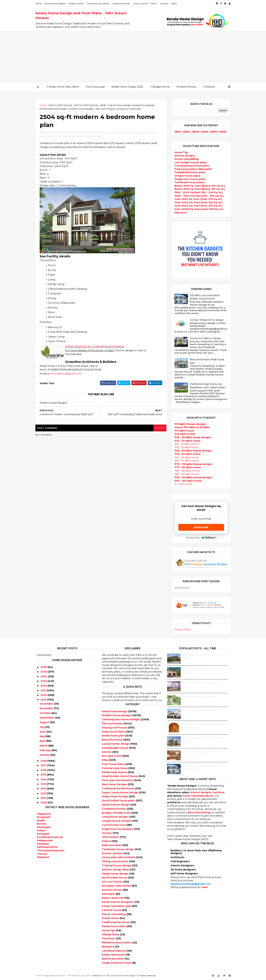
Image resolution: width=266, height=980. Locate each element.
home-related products (198, 796)
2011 (43, 793)
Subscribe (200, 527)
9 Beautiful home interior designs (202, 683)
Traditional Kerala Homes (119, 788)
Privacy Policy (181, 630)
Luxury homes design (116, 744)
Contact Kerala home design (205, 320)
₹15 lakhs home (183, 431)
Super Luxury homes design (120, 792)
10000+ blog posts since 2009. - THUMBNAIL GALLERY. (65, 975)
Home (40, 3)
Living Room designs (116, 817)
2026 (44, 667)
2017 (43, 765)
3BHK (194, 132)
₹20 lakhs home (183, 434)
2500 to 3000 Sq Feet (88, 105)
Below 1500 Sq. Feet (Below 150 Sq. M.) (198, 189)
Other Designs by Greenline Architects (96, 347)
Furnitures (109, 938)
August (44, 722)
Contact (166, 3)
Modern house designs (83, 109)
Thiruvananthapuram (51, 850)
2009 (44, 803)
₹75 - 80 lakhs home (186, 467)
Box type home (112, 756)
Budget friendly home (117, 813)
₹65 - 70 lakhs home (185, 461)
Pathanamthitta (47, 847)
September (47, 718)
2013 (43, 784)
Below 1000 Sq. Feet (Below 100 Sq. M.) (198, 186)
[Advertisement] (133, 56)
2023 (44, 681)
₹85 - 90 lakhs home (185, 474)
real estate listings (199, 812)
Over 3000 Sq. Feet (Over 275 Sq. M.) (197, 199)
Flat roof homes (113, 723)
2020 (44, 695)
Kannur (42, 824)
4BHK (105, 105)
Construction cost (114, 825)
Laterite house (112, 910)
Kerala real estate (114, 955)
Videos (107, 841)
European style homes (117, 886)
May (42, 736)
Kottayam (43, 834)
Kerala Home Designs (57, 3)
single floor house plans (118, 829)
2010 (43, 798)
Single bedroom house (117, 963)
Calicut (57, 837)
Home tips (109, 930)
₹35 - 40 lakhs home (185, 444)
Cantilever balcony (114, 951)
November (46, 708)
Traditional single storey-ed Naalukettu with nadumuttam (206, 386)
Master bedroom (113, 898)
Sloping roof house (115, 728)
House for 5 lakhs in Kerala (204, 338)
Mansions (179, 212)
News (176, 3)
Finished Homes (186, 87)
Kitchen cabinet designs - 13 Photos (204, 752)
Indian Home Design (115, 796)
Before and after (113, 959)
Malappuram (45, 840)
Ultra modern (111, 837)
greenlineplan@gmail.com (66, 374)
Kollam (41, 830)
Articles (107, 833)
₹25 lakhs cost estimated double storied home (203, 297)
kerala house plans (114, 926)
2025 (44, 672)
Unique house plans (186, 176)
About (155, 3)
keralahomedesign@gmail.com (191, 884)
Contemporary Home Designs (121, 719)
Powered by (200, 537)
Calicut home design (121, 105)
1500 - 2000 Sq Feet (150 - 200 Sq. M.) (197, 192)
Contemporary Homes (99, 3)
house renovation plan (117, 906)
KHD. (107, 975)
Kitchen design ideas (116, 869)
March (44, 745)
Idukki (41, 820)
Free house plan (96, 87)
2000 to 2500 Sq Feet (62, 105)
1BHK (176, 132)
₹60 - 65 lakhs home (185, 457)
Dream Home (111, 918)
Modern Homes (78, 3)
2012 (43, 789)
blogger (159, 428)
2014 (44, 779)
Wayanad (43, 857)
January (45, 755)
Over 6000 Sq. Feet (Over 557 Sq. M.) (197, 206)
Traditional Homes (122, 3)
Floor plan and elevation (118, 780)
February (45, 750)
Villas (106, 760)
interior (107, 752)
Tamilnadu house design (118, 849)
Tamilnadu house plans (188, 182)
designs (183, 156)
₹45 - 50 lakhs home (185, 447)
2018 (43, 761)
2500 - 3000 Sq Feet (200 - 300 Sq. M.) (198, 196)
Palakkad (43, 844)
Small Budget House (116, 748)
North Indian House (115, 878)
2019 (43, 700)
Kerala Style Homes (115, 772)
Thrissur (42, 854)
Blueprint (108, 947)
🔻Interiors (209, 87)
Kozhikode (44, 837)
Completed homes (114, 809)
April (43, 741)
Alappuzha (44, 814)
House (185, 159)
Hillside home (111, 934)
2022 (44, 686)
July (42, 727)
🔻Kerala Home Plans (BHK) (62, 87)
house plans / (192, 169)
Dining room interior (115, 861)
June (43, 732)
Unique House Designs (117, 821)
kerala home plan (113, 736)
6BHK (222, 132)
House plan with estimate (119, 857)
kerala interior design (116, 805)
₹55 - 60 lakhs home (186, 454)
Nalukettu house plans (117, 943)
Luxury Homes (142, 3)
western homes (112, 890)
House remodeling (114, 914)
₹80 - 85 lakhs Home (186, 471)
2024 (44, 676)
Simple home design (116, 873)
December (47, 704)
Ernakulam (44, 817)
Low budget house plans (189, 162)
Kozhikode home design (55, 109)
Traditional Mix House (116, 922)
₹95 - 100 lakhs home (187, 481)
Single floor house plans (189, 179)
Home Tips (180, 152)
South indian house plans (119, 801)
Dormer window (113, 853)
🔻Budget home (160, 87)
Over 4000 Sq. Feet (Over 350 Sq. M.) (197, 202)
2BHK (185, 132)
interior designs (201, 792)
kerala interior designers (118, 902)
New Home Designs (115, 784)
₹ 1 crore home (182, 484)
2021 (43, 690)
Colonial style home (115, 768)
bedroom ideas (112, 845)
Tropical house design (117, 865)
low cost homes (113, 882)
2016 (43, 770)
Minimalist (109, 894)
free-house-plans (114, 764)
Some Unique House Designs (200, 710)
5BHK (212, 132)
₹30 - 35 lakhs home (186, 441)
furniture (218, 792)
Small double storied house (120, 776)
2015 (43, 775)
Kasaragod (44, 827)
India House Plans (114, 732)
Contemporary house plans (191, 166)
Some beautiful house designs (200, 696)
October (45, 713)
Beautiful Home (113, 740)
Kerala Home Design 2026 (127, 87)
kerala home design (145, 105)
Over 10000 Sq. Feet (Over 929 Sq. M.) (198, 209)
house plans (189, 172)
